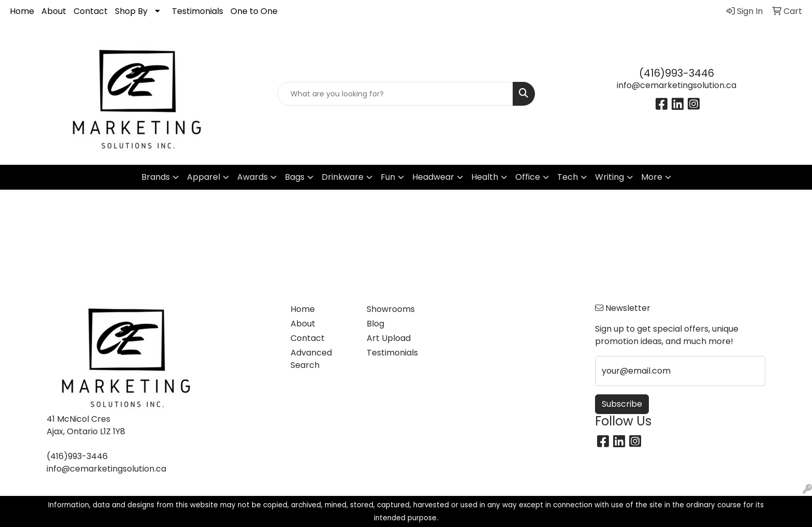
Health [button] (485, 177)
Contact (91, 11)
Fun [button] (388, 177)
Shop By (131, 11)
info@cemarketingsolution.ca (677, 85)
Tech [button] (568, 177)
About (54, 11)
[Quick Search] (395, 94)
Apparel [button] (204, 177)
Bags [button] (295, 177)
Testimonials (198, 11)
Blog (375, 324)
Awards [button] (252, 177)
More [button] (652, 177)
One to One (254, 11)
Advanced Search (311, 359)
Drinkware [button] (343, 177)
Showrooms (391, 309)
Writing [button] (610, 177)
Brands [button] (156, 177)
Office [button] (528, 177)
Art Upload (389, 338)
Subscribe (622, 404)
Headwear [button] (433, 177)
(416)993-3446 (677, 73)
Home (22, 11)
